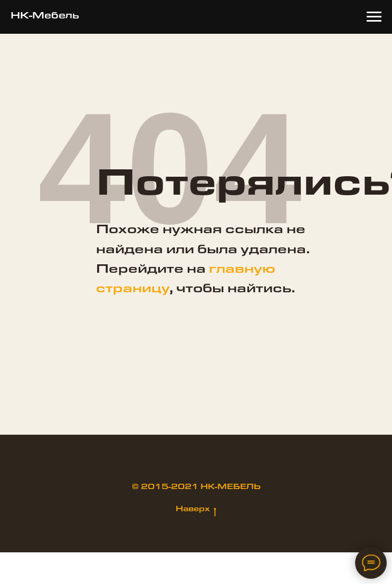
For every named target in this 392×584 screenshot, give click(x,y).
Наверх (196, 510)
